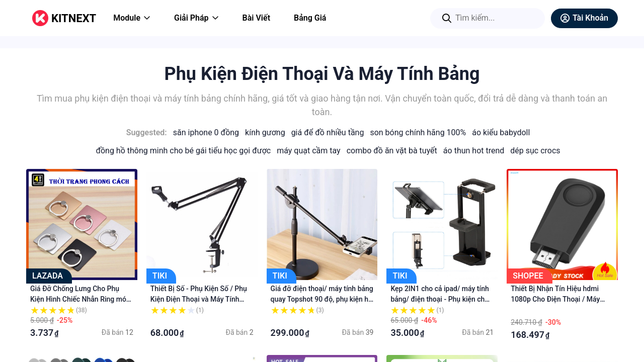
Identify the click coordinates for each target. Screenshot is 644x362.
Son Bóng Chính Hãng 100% (418, 132)
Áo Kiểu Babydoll (501, 132)
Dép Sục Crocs (535, 151)
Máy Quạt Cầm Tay (308, 151)
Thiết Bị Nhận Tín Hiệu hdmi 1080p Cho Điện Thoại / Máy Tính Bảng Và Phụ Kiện (555, 299)
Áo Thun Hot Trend (474, 151)
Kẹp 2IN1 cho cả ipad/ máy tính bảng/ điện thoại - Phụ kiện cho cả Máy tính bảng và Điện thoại (439, 299)
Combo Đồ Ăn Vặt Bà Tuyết (392, 151)
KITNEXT (74, 18)
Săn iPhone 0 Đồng (206, 132)
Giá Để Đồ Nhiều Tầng (328, 132)
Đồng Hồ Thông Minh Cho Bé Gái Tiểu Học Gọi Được (183, 151)
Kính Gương (265, 132)
